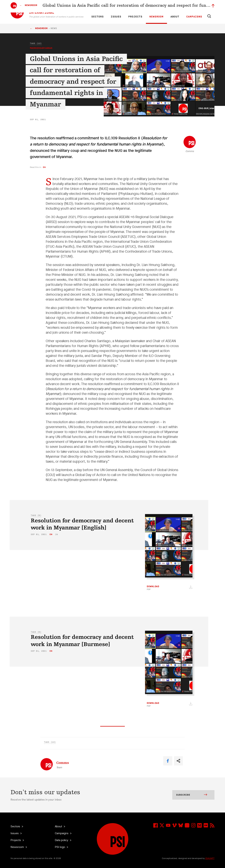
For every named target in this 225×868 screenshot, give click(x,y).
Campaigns (194, 17)
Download (153, 588)
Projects (135, 17)
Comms (190, 151)
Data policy (62, 840)
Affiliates (136, 6)
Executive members (174, 6)
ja (57, 534)
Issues (116, 17)
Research (124, 6)
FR (103, 6)
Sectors (98, 17)
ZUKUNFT (210, 858)
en (44, 167)
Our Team (148, 6)
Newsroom (156, 17)
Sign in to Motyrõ (195, 6)
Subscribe (192, 795)
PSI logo (60, 847)
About (175, 17)
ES (109, 6)
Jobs (158, 6)
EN (97, 6)
